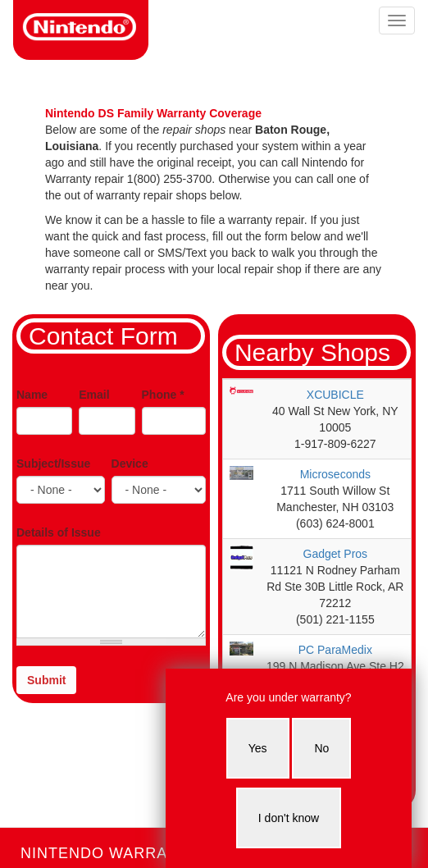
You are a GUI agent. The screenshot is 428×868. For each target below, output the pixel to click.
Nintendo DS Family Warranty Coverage (153, 113)
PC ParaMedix (335, 650)
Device (130, 464)
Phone (163, 395)
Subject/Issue (53, 464)
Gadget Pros (336, 554)
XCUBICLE (335, 395)
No (321, 748)
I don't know (289, 818)
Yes (258, 748)
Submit (46, 680)
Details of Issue (59, 532)
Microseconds (335, 474)
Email (94, 395)
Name (32, 395)
